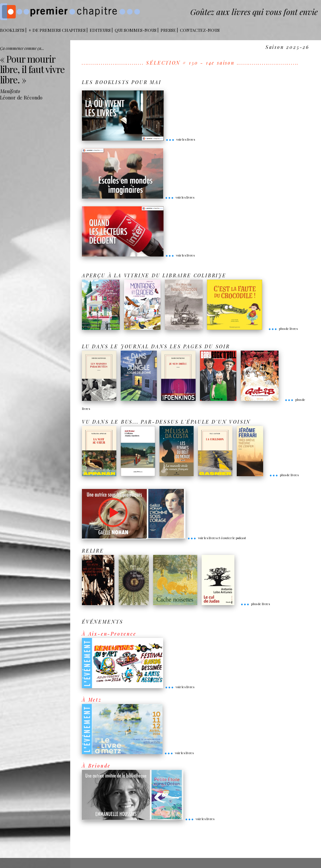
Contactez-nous (200, 30)
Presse (168, 30)
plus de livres (283, 329)
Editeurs (100, 30)
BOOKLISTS (12, 30)
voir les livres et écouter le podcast (217, 538)
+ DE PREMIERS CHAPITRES (57, 30)
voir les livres (180, 139)
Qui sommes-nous (136, 30)
